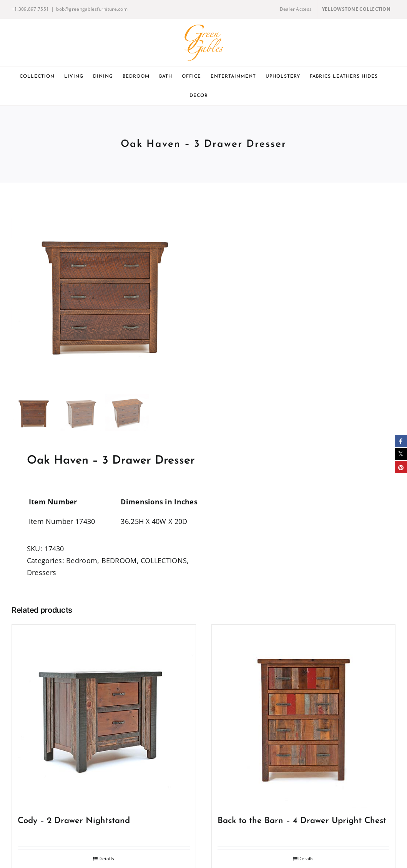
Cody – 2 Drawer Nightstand (74, 821)
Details (106, 859)
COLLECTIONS (164, 560)
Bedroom (82, 560)
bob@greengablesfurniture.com (92, 9)
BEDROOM (119, 560)
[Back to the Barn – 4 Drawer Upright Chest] (304, 717)
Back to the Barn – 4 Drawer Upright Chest (302, 821)
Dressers (42, 572)
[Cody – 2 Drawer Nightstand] (104, 717)
